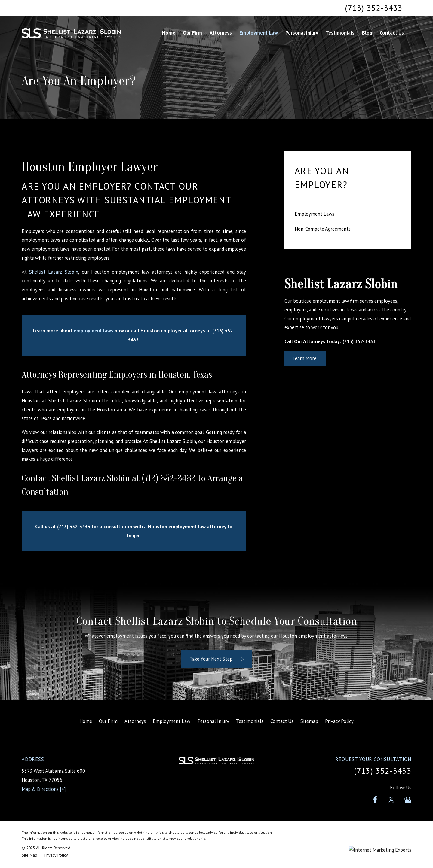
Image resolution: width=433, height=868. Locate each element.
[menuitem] (348, 214)
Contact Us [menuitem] (392, 33)
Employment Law (172, 721)
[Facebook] (375, 800)
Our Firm (108, 721)
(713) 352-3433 (374, 8)
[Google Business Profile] (408, 800)
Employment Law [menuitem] (259, 33)
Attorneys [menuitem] (221, 33)
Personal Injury (213, 721)
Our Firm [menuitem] (192, 33)
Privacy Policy (339, 721)
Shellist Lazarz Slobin (54, 272)
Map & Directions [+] (44, 789)
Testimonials (250, 721)
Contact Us (282, 721)
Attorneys (135, 721)
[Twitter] (391, 800)
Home (86, 721)
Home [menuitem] (169, 33)
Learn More (305, 358)
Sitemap (309, 721)
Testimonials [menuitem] (340, 33)
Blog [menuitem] (367, 33)
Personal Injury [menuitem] (302, 33)
